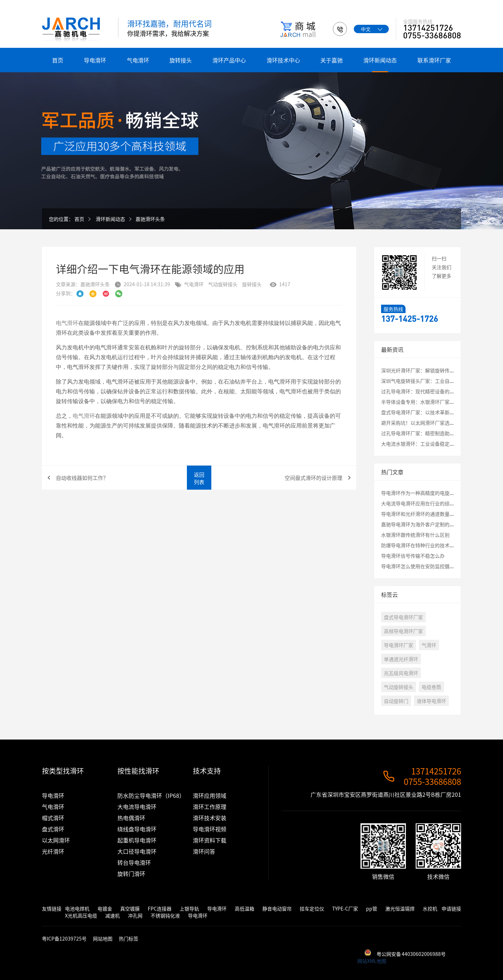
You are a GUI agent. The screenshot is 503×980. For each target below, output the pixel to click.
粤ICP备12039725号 (65, 938)
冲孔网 (135, 915)
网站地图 (103, 938)
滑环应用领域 (210, 795)
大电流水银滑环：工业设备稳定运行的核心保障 (432, 444)
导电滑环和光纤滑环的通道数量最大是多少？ (430, 514)
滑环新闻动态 (380, 60)
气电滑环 (138, 60)
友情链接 (52, 908)
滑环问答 (204, 851)
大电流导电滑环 (137, 807)
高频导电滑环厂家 (403, 631)
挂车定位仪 (312, 908)
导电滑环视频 (210, 829)
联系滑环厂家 (434, 60)
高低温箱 (245, 908)
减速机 (112, 915)
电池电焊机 (77, 908)
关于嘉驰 (331, 60)
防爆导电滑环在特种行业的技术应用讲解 (425, 545)
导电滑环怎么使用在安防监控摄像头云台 (425, 566)
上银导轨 (189, 908)
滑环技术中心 (283, 60)
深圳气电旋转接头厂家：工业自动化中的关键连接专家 (440, 381)
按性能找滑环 (138, 771)
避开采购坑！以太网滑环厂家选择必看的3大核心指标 (439, 423)
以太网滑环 (56, 840)
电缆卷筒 (431, 687)
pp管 (372, 908)
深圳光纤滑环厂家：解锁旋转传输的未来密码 (430, 370)
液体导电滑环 (431, 701)
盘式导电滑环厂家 (403, 617)
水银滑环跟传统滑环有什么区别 (415, 535)
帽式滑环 (53, 818)
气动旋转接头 (223, 284)
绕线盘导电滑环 (137, 829)
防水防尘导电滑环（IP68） (151, 795)
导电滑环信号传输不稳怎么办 (413, 556)
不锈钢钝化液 (165, 915)
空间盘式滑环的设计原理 (314, 478)
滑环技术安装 (210, 818)
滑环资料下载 (210, 840)
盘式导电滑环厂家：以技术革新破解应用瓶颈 (430, 412)
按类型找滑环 (63, 771)
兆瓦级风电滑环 (401, 673)
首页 (58, 60)
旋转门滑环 (131, 874)
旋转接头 (181, 60)
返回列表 (199, 478)
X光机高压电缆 (81, 915)
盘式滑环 (53, 829)
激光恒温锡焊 (400, 908)
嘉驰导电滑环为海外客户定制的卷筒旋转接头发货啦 (437, 524)
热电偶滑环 (131, 818)
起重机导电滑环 (137, 840)
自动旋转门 (396, 701)
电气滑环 (67, 343)
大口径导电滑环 (137, 851)
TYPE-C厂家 (345, 908)
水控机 (430, 908)
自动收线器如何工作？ (82, 478)
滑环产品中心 (229, 60)
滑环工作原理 (210, 807)
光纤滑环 (53, 851)
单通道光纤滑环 (401, 659)
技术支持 (207, 771)
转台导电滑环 (134, 862)
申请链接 (451, 908)
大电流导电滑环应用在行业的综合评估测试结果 (432, 503)
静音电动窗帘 (277, 908)
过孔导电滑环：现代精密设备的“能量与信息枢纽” (437, 391)
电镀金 (105, 908)
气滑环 (429, 645)
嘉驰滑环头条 (150, 219)
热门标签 (129, 938)
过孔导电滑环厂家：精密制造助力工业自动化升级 (435, 433)
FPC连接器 (160, 908)
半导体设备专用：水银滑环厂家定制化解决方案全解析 (440, 402)
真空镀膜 (130, 908)
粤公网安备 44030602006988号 (411, 954)
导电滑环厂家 (399, 645)
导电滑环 (95, 60)
